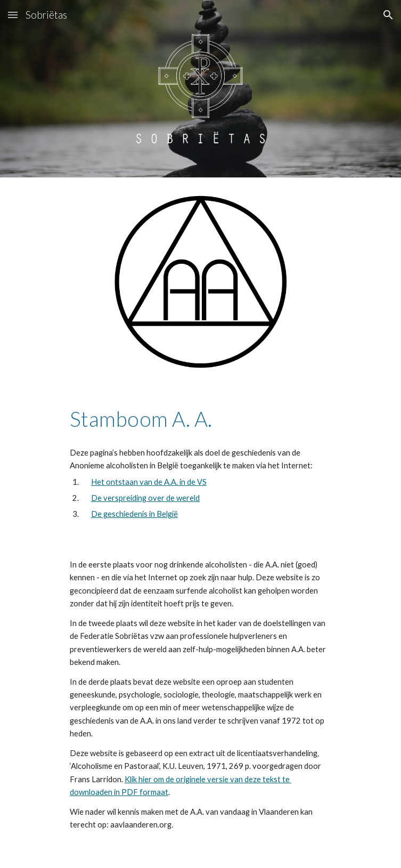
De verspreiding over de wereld (145, 498)
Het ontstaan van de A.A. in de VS (149, 482)
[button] (13, 15)
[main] (200, 419)
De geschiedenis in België (134, 514)
